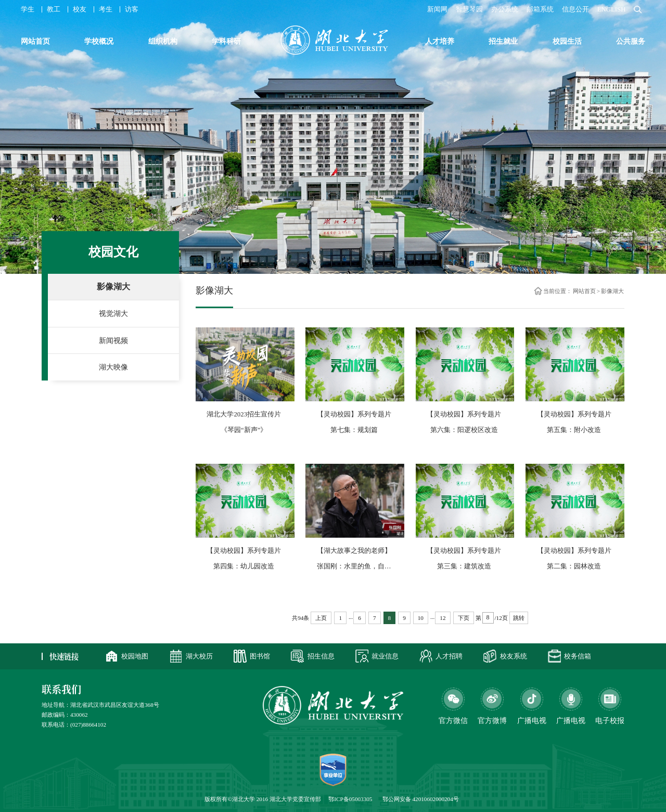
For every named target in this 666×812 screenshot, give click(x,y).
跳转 (519, 618)
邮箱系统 (540, 9)
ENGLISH (612, 9)
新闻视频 (113, 340)
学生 (28, 9)
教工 (54, 9)
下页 (464, 618)
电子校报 (610, 720)
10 (421, 618)
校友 (80, 9)
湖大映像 (113, 367)
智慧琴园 (469, 9)
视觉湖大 (113, 313)
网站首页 (584, 291)
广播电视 (571, 720)
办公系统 (505, 9)
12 (443, 618)
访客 (132, 9)
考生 (106, 9)
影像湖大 (113, 287)
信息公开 (575, 9)
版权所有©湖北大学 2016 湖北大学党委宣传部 (262, 799)
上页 (321, 618)
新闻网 (437, 9)
